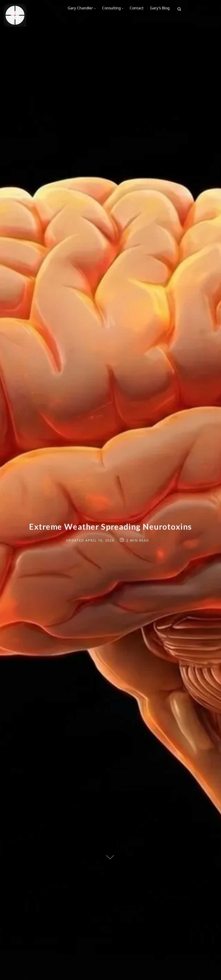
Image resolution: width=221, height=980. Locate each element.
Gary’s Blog (169, 9)
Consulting (115, 9)
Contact (143, 9)
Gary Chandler (82, 9)
